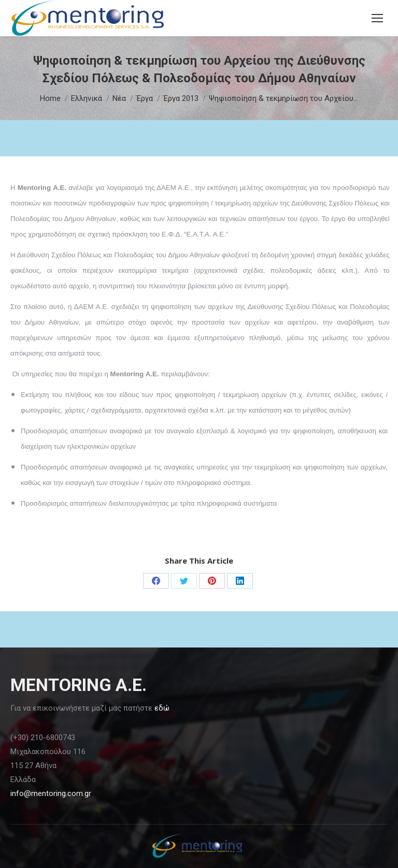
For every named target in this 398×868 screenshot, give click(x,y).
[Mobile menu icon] (377, 18)
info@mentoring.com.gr (51, 793)
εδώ (162, 708)
